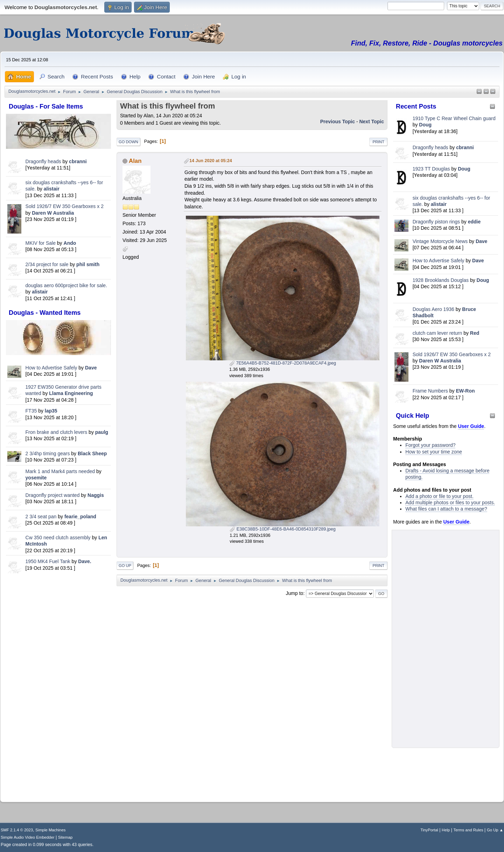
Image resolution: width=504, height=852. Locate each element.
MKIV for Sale (41, 243)
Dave (91, 368)
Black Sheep (92, 453)
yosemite (36, 478)
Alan (135, 161)
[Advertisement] (58, 686)
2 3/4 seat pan (41, 517)
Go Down (128, 142)
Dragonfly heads (43, 161)
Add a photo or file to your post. (439, 496)
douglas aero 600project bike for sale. (66, 285)
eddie (474, 222)
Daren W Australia (53, 213)
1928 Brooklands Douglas (441, 280)
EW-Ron (465, 391)
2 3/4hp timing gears (48, 453)
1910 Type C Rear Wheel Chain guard (454, 118)
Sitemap (65, 837)
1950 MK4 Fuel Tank (48, 561)
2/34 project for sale (47, 264)
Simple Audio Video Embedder (27, 837)
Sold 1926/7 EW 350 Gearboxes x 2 (65, 206)
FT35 (31, 411)
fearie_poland (80, 517)
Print (378, 142)
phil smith (88, 264)
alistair (52, 189)
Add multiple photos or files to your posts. (450, 503)
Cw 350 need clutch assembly (58, 538)
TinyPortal (429, 830)
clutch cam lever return (437, 333)
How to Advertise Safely (51, 368)
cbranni (78, 161)
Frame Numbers (430, 391)
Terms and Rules (468, 830)
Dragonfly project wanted (53, 495)
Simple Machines (50, 830)
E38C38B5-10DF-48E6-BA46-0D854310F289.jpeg (282, 529)
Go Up (125, 566)
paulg (102, 432)
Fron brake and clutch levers (57, 432)
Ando (70, 243)
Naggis (96, 495)
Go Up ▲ (495, 830)
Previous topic (338, 122)
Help (446, 830)
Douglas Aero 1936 (433, 309)
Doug (425, 125)
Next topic (372, 122)
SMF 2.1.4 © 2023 (17, 830)
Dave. (85, 561)
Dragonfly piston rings (436, 222)
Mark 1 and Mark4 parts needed (60, 471)
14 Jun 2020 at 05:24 (211, 161)
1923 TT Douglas (431, 169)
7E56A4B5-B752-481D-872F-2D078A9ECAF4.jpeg (283, 363)
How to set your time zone (434, 452)
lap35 (51, 411)
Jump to (295, 593)
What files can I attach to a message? (446, 509)
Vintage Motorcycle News (440, 241)
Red (475, 333)
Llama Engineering (71, 393)
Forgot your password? (430, 445)
